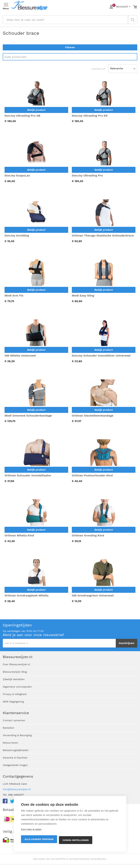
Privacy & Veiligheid (15, 694)
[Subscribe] (127, 643)
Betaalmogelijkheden (16, 750)
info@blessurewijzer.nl (17, 789)
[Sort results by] (123, 69)
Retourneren (10, 743)
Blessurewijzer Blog (15, 672)
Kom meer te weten (31, 829)
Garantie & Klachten (15, 758)
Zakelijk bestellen (14, 679)
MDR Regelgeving (13, 702)
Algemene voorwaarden (17, 687)
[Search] (70, 57)
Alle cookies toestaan (39, 839)
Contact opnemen (14, 720)
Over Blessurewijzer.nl (16, 664)
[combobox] (70, 20)
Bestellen (9, 728)
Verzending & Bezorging (17, 735)
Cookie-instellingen (76, 840)
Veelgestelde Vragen (15, 765)
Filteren (70, 47)
